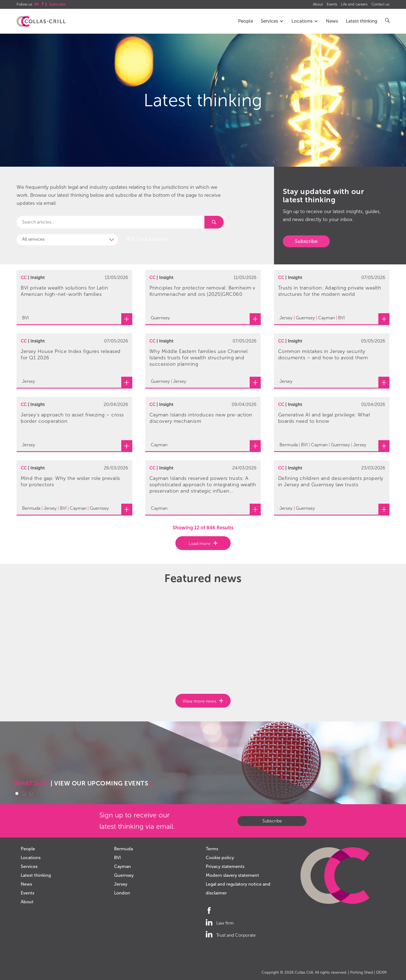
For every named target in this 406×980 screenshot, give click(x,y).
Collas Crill (304, 972)
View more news (199, 701)
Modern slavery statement (232, 875)
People (246, 21)
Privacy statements (225, 866)
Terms (212, 849)
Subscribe (306, 241)
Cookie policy (220, 858)
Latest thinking (362, 21)
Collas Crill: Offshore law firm (41, 22)
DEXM (381, 972)
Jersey (121, 884)
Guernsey (124, 875)
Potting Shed (362, 972)
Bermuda (123, 849)
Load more (200, 544)
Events (332, 4)
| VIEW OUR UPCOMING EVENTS (84, 783)
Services (272, 21)
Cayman (122, 866)
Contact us (380, 4)
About (318, 4)
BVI (118, 858)
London (122, 893)
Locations (305, 21)
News (332, 21)
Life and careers (354, 4)
